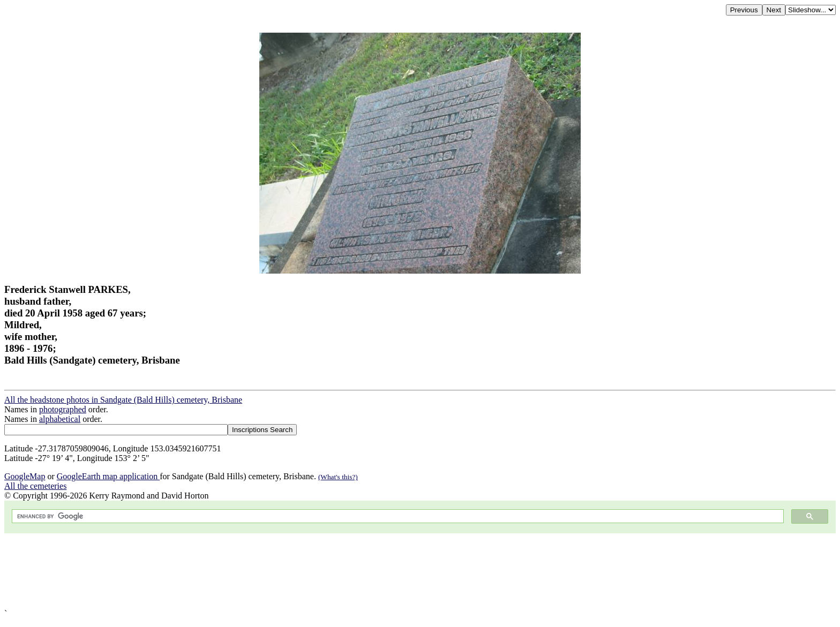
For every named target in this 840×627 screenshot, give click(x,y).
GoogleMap (25, 476)
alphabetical (60, 419)
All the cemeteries (35, 486)
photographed (63, 409)
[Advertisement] (326, 571)
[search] (397, 516)
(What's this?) (338, 477)
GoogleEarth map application (108, 476)
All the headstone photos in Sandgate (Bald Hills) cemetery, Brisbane (123, 400)
